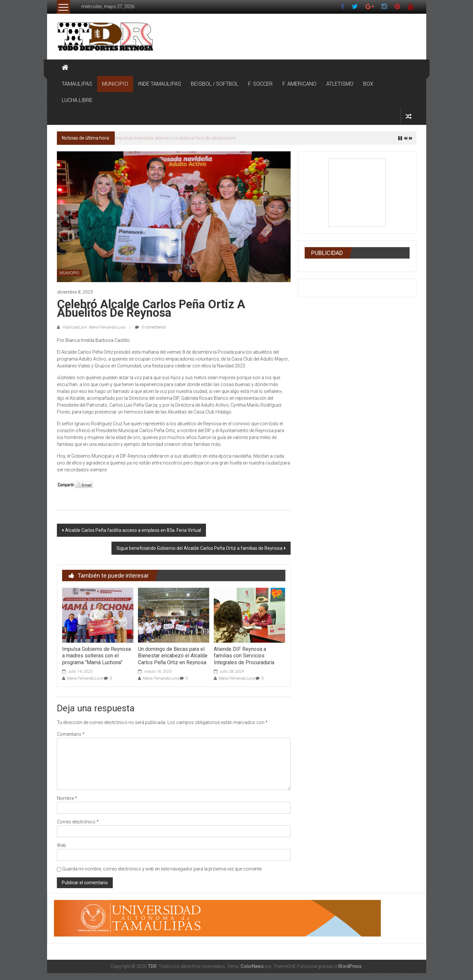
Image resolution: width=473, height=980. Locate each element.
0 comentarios (151, 327)
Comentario (71, 734)
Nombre (67, 798)
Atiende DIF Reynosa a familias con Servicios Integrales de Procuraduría (244, 656)
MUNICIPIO (115, 84)
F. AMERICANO (299, 84)
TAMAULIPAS (77, 84)
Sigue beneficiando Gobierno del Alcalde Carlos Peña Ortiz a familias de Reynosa (199, 548)
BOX (368, 84)
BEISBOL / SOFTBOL (215, 84)
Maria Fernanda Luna (85, 678)
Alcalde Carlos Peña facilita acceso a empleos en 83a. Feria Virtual (133, 530)
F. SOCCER (260, 84)
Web (61, 845)
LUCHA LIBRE (77, 100)
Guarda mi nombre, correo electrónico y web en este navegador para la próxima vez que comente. (162, 869)
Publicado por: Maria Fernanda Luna (94, 327)
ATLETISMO (340, 84)
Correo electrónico (78, 822)
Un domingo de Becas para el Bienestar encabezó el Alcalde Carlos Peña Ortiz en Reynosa (173, 656)
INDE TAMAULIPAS (160, 84)
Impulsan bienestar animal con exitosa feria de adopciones (175, 138)
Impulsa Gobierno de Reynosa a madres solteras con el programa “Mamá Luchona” (96, 656)
